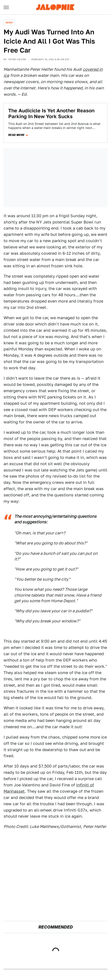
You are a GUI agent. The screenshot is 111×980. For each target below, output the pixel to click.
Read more (16, 135)
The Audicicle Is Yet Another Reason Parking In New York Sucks (51, 113)
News (9, 22)
